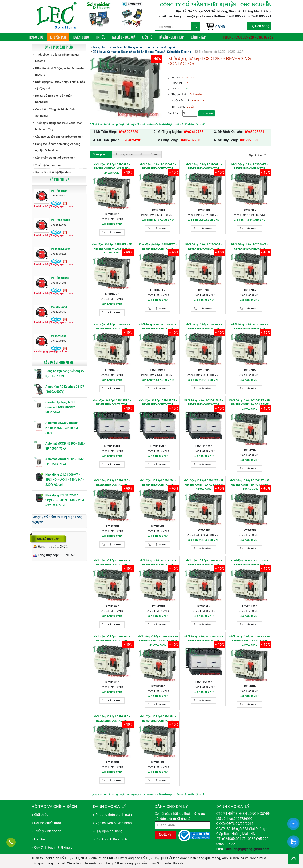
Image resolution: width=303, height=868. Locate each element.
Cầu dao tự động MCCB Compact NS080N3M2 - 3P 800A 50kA (63, 407)
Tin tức (100, 37)
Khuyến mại (58, 37)
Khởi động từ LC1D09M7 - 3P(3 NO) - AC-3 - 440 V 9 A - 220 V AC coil (65, 480)
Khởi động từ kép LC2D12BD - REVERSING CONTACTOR (112, 482)
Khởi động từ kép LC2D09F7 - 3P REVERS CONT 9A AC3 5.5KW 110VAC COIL (112, 248)
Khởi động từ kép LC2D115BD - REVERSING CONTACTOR (112, 403)
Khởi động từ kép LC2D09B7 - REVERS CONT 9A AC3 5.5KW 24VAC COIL (112, 169)
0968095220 (129, 132)
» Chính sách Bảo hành (110, 839)
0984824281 (132, 140)
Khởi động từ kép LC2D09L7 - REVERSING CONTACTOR (112, 327)
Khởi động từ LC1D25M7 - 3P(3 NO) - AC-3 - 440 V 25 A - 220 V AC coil (65, 500)
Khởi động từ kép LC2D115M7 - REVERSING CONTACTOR (204, 403)
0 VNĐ (220, 27)
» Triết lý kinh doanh (46, 831)
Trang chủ (38, 37)
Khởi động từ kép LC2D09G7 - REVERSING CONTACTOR (204, 246)
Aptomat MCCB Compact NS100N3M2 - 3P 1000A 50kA (62, 428)
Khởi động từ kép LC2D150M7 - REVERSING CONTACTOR (204, 639)
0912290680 (250, 140)
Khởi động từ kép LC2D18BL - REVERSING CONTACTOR (158, 719)
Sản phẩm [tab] (101, 154)
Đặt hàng (114, 233)
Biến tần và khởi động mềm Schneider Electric (60, 71)
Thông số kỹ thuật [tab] (129, 154)
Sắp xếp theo (257, 155)
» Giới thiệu (40, 815)
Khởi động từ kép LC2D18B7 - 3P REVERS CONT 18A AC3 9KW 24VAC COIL (250, 641)
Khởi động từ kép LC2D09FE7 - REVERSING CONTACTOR (158, 246)
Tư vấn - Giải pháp (171, 37)
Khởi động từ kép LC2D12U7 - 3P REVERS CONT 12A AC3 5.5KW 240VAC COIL (158, 641)
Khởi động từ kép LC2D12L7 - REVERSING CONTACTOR (204, 563)
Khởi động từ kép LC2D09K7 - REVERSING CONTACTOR (249, 246)
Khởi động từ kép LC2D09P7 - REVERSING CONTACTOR (204, 327)
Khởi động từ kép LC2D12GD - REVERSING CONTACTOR (158, 563)
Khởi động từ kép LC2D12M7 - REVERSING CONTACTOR (250, 563)
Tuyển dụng (81, 37)
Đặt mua (207, 113)
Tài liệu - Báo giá (124, 37)
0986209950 (190, 140)
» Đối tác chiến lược (46, 823)
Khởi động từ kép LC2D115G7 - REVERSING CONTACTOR (158, 403)
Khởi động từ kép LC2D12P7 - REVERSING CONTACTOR (112, 639)
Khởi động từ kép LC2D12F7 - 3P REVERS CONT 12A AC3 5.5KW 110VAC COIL (249, 484)
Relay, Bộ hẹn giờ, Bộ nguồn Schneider (54, 99)
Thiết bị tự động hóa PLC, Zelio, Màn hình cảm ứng (59, 126)
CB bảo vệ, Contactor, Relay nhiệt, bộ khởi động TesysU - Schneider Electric (142, 52)
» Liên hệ (38, 839)
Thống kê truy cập (46, 539)
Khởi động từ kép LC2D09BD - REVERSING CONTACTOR (158, 167)
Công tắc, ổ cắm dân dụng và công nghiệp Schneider (58, 147)
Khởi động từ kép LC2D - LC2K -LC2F (219, 52)
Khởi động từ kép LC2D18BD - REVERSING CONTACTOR (112, 719)
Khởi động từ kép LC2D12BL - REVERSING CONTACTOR (158, 482)
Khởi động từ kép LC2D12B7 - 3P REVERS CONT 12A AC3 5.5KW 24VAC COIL (250, 405)
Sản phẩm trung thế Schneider (55, 158)
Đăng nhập (198, 37)
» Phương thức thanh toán (113, 815)
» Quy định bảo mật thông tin (53, 847)
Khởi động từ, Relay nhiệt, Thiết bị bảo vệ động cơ (60, 85)
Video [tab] (154, 154)
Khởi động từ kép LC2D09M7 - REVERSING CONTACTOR (158, 327)
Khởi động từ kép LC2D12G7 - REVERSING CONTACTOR (112, 563)
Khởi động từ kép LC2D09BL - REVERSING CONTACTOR (204, 167)
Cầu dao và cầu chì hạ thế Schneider (59, 137)
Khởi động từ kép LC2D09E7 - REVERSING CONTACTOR (250, 167)
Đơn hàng (260, 26)
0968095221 (255, 132)
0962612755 (194, 132)
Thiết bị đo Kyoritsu (48, 165)
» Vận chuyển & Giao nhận (112, 823)
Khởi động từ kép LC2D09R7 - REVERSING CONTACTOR (249, 327)
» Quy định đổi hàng (108, 831)
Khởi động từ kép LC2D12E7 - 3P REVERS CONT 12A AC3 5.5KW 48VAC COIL (204, 484)
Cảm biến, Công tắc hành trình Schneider (55, 112)
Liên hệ (147, 37)
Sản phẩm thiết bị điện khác (53, 172)
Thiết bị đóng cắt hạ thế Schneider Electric (57, 58)
